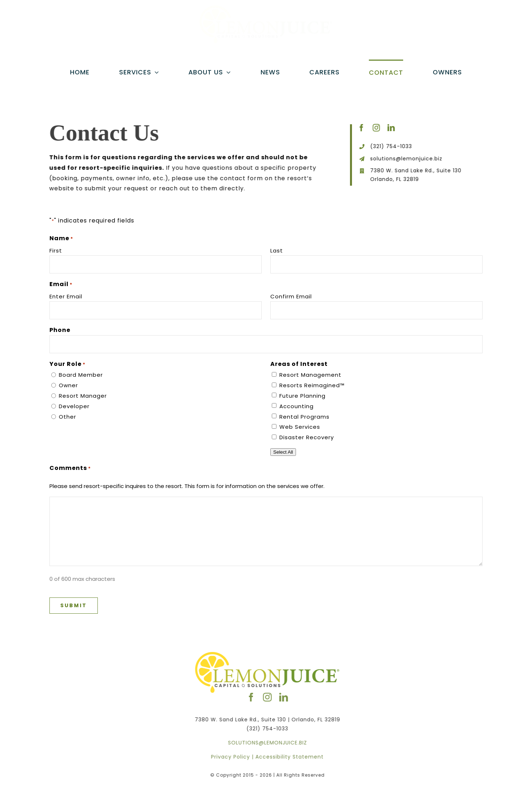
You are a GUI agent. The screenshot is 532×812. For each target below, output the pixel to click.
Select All (283, 452)
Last (277, 250)
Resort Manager (83, 396)
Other (67, 417)
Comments (70, 468)
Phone (60, 330)
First (56, 250)
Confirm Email (291, 296)
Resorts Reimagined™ (312, 385)
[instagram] (377, 128)
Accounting (296, 406)
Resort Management (310, 375)
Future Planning (302, 396)
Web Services (300, 427)
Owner (68, 385)
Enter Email (66, 296)
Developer (74, 406)
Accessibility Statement (292, 757)
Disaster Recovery (307, 437)
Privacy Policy (233, 757)
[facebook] (363, 128)
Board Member (81, 375)
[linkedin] (392, 128)
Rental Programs (304, 417)
